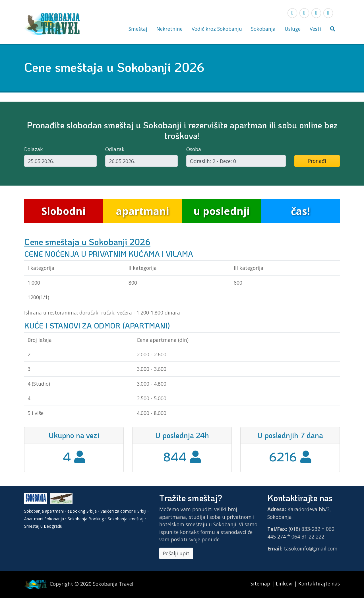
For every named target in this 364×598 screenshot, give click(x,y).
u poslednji (222, 211)
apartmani (143, 211)
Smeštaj (138, 29)
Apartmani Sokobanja (44, 519)
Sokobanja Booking (86, 519)
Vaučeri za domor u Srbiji (123, 511)
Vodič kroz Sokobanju (217, 29)
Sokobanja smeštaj (126, 519)
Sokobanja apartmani (44, 511)
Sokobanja (263, 29)
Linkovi (284, 583)
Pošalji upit (176, 553)
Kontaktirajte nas (319, 583)
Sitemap (261, 583)
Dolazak (34, 149)
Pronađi (317, 161)
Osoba (194, 149)
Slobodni (64, 211)
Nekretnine (169, 29)
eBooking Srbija (82, 511)
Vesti (315, 29)
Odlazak (115, 149)
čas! (300, 211)
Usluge (293, 29)
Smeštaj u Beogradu (43, 526)
